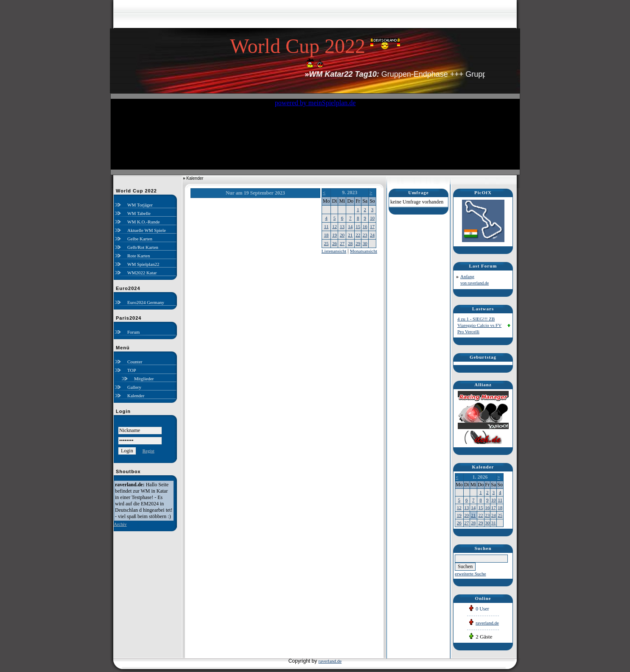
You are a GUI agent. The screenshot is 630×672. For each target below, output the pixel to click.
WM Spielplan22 (143, 264)
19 (335, 235)
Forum (133, 332)
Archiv (120, 524)
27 (342, 243)
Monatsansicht (364, 251)
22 (358, 235)
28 (350, 243)
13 (342, 226)
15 (358, 226)
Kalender (136, 396)
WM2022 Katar (142, 273)
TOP (132, 370)
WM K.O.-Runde (144, 222)
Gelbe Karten (140, 239)
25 (326, 243)
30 (365, 243)
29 (358, 243)
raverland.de (487, 623)
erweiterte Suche (470, 574)
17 (372, 226)
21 (350, 235)
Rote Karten (139, 256)
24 (372, 235)
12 (335, 226)
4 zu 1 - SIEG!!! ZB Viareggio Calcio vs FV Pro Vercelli (479, 325)
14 (350, 226)
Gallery (134, 387)
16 (365, 226)
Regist (148, 451)
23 (365, 235)
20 (342, 235)
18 (326, 235)
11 (326, 226)
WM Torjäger (140, 205)
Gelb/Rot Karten (143, 247)
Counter (135, 362)
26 (335, 243)
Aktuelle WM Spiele (147, 230)
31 (494, 523)
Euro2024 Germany (146, 302)
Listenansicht (334, 251)
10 (372, 218)
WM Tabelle (139, 213)
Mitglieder (144, 379)
